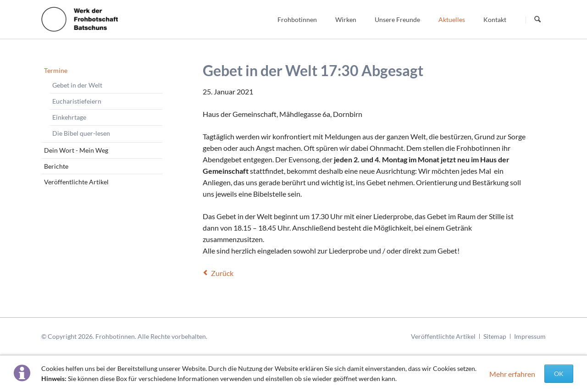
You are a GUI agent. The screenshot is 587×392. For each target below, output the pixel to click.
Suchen (537, 20)
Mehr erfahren (512, 374)
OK (559, 373)
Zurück (222, 273)
